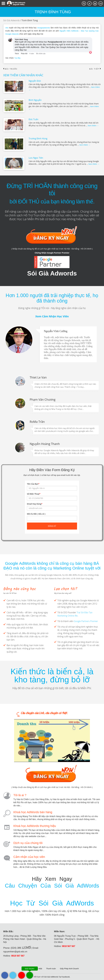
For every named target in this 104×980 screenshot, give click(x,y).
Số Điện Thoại (34, 494)
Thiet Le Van (38, 377)
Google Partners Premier (86, 621)
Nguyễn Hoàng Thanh (45, 443)
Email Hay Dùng (35, 504)
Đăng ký (52, 526)
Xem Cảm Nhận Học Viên (52, 316)
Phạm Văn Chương (43, 399)
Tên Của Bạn (33, 484)
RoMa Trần (37, 421)
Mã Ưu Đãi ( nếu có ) (36, 514)
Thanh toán (51, 968)
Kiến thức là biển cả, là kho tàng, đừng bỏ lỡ (52, 675)
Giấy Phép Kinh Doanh (70, 968)
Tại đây (18, 57)
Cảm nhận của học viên (29, 856)
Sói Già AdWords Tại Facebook (57, 977)
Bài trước (11, 69)
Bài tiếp (95, 69)
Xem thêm (93, 125)
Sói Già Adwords (11, 20)
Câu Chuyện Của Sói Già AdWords (52, 885)
